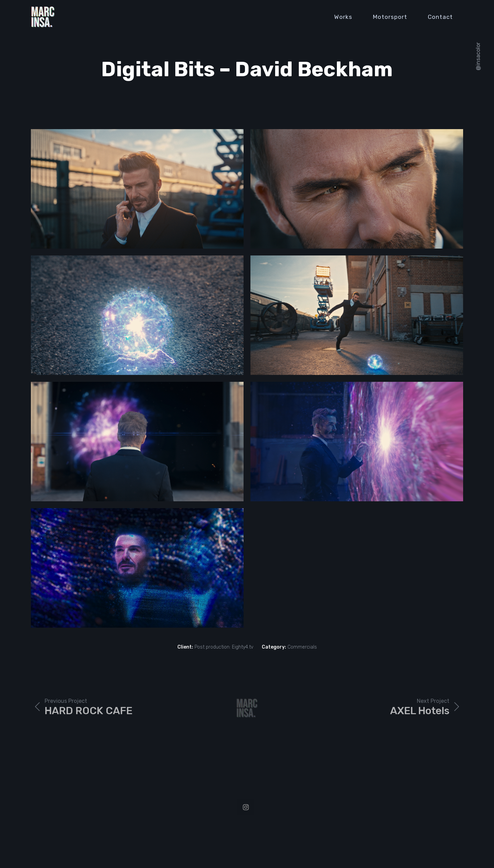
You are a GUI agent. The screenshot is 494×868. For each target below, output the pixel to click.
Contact (440, 17)
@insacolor (478, 56)
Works (343, 17)
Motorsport (390, 17)
